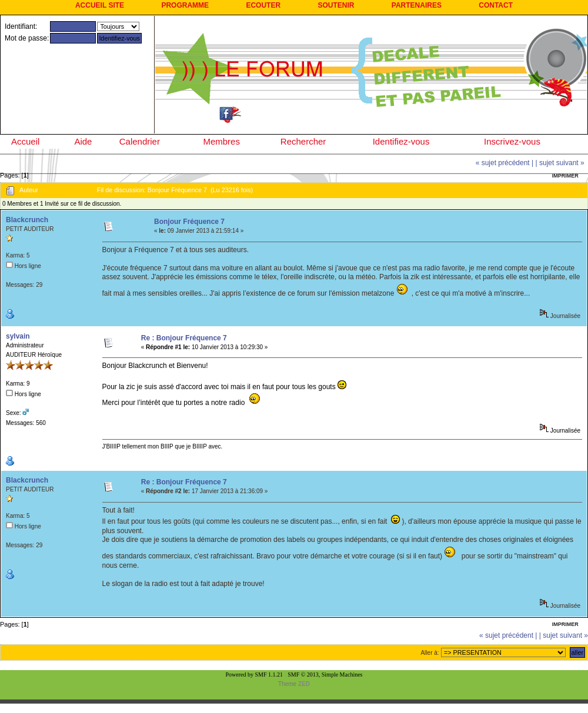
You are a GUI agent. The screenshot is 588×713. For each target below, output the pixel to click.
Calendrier (140, 141)
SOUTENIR (336, 5)
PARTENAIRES (417, 5)
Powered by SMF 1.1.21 (255, 674)
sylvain (18, 336)
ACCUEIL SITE (100, 5)
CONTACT (496, 5)
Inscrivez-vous (512, 141)
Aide (83, 141)
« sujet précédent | (505, 163)
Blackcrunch (27, 220)
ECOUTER (263, 5)
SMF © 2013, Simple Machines (325, 674)
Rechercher (303, 141)
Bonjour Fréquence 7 (189, 222)
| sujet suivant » (560, 163)
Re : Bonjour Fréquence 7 (184, 338)
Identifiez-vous (401, 141)
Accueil (25, 141)
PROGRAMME (185, 5)
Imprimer (565, 176)
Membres (221, 141)
